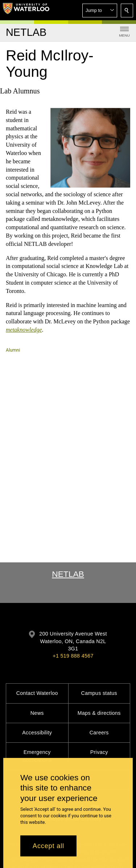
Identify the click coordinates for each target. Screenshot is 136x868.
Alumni (13, 350)
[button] (100, 11)
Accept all (48, 846)
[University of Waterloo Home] (26, 10)
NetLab (68, 574)
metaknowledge (24, 330)
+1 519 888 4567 (73, 656)
